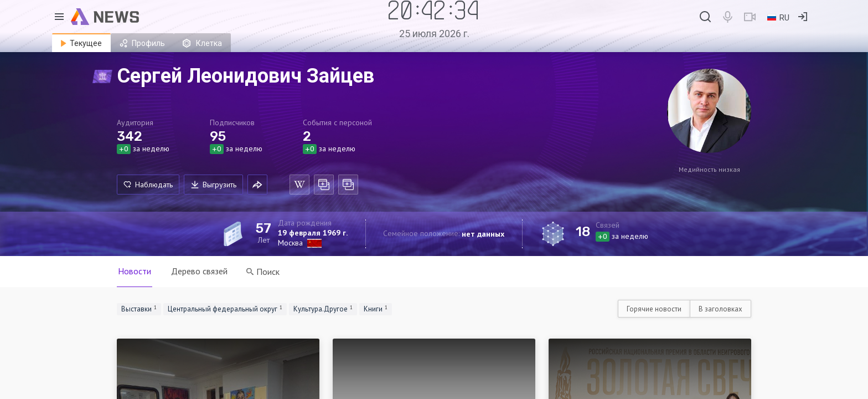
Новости (135, 271)
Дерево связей (199, 271)
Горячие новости (654, 309)
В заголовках (720, 309)
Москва (290, 243)
